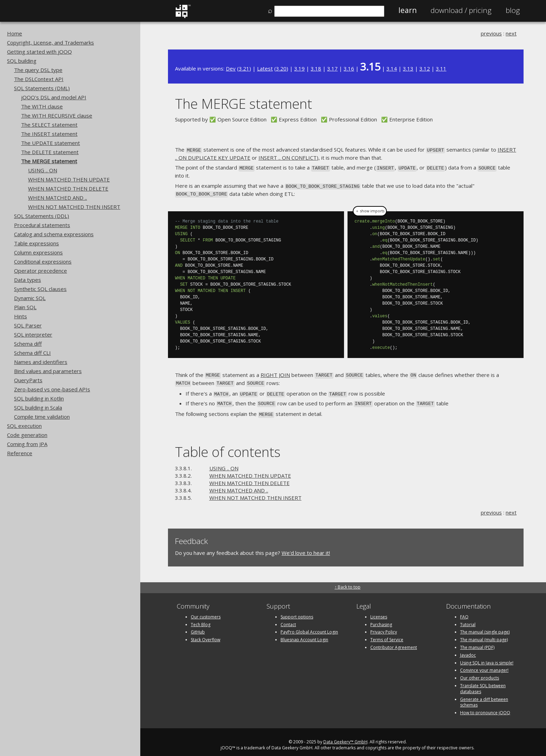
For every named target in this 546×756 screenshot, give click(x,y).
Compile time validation (42, 417)
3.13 (408, 68)
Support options (297, 611)
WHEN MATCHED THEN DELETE (68, 188)
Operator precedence (41, 271)
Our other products (480, 672)
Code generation (27, 435)
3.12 (425, 68)
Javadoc (468, 649)
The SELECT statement (49, 125)
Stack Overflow (205, 634)
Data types (28, 280)
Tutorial (468, 619)
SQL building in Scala (38, 407)
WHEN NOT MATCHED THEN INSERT (74, 207)
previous (491, 33)
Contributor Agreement (394, 641)
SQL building (22, 61)
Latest (265, 68)
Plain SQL (25, 307)
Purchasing (381, 619)
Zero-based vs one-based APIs (52, 389)
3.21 (244, 68)
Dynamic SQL (30, 298)
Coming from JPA (27, 444)
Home (15, 33)
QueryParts (28, 380)
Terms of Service (387, 634)
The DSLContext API (39, 79)
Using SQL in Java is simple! (487, 657)
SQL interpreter (33, 334)
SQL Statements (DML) (42, 88)
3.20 (281, 68)
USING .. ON (43, 170)
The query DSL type (38, 70)
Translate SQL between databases (483, 683)
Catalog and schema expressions (54, 234)
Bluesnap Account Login (304, 634)
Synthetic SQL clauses (40, 289)
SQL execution (24, 426)
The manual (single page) (485, 626)
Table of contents (228, 446)
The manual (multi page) (484, 634)
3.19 (299, 68)
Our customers (206, 611)
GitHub (198, 626)
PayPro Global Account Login (309, 626)
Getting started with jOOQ (39, 52)
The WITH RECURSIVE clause (57, 115)
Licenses (379, 611)
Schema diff (28, 344)
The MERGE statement (49, 161)
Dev (231, 68)
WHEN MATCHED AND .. (58, 198)
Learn (407, 10)
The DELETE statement (50, 152)
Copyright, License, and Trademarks (50, 42)
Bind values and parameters (48, 371)
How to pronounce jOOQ (485, 707)
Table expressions (36, 243)
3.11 (441, 68)
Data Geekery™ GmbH (345, 736)
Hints (21, 316)
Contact (288, 619)
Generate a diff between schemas (484, 696)
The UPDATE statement (50, 143)
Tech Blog (201, 619)
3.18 (316, 68)
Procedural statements (42, 225)
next (511, 33)
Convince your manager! (484, 664)
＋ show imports (370, 208)
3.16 (349, 68)
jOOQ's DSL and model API (54, 97)
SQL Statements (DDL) (42, 216)
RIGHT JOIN (275, 372)
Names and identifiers (41, 362)
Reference (20, 453)
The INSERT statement (49, 134)
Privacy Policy (384, 626)
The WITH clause (42, 106)
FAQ (464, 611)
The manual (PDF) (477, 641)
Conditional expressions (43, 261)
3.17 (332, 68)
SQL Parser (28, 325)
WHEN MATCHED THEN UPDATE (69, 179)
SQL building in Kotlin (39, 398)
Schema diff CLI (32, 353)
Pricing (461, 10)
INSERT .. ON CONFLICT (288, 157)
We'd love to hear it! (306, 547)
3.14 (392, 68)
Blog (513, 10)
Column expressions (38, 252)
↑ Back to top (348, 581)
